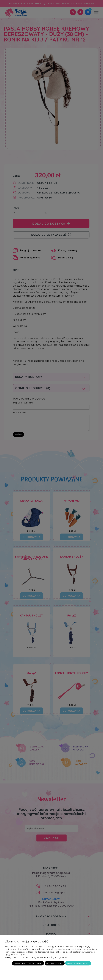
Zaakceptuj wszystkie (78, 963)
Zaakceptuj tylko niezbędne (28, 963)
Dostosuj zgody (55, 963)
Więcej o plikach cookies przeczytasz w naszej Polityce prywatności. (37, 957)
